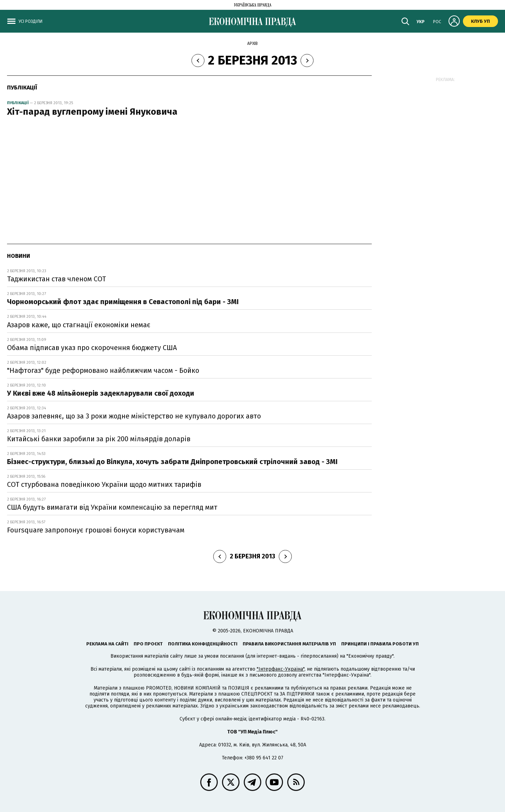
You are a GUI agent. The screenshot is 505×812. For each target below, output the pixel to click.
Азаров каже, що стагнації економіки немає (79, 325)
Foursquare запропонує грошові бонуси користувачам (96, 530)
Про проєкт (148, 644)
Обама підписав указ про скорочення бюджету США (92, 348)
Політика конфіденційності (203, 644)
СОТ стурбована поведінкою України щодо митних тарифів (104, 484)
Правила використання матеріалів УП (289, 644)
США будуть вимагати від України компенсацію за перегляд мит (112, 507)
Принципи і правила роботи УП (380, 644)
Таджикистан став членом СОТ (56, 279)
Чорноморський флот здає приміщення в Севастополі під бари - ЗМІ (123, 302)
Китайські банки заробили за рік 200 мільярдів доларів (99, 439)
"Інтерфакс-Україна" (281, 669)
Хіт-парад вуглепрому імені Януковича (92, 112)
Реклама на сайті (107, 644)
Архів (252, 43)
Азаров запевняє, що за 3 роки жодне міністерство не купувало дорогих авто (134, 416)
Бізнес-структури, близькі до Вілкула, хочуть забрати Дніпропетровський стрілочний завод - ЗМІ (172, 462)
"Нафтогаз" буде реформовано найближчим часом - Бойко (103, 370)
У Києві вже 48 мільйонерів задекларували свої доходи (101, 393)
